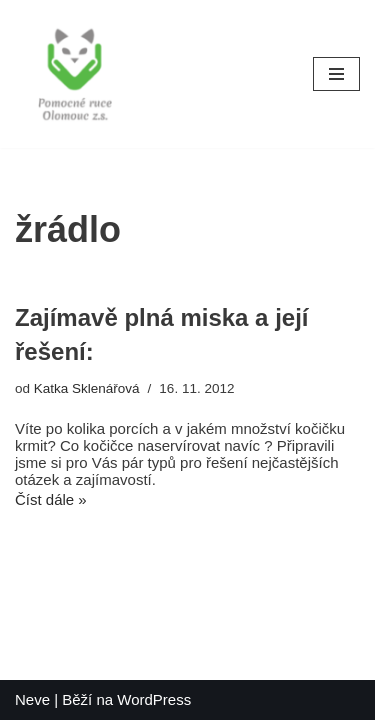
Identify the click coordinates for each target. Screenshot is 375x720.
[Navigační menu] (336, 74)
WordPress (154, 699)
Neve (32, 699)
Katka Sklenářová (87, 388)
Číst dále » (51, 499)
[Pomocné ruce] (75, 74)
